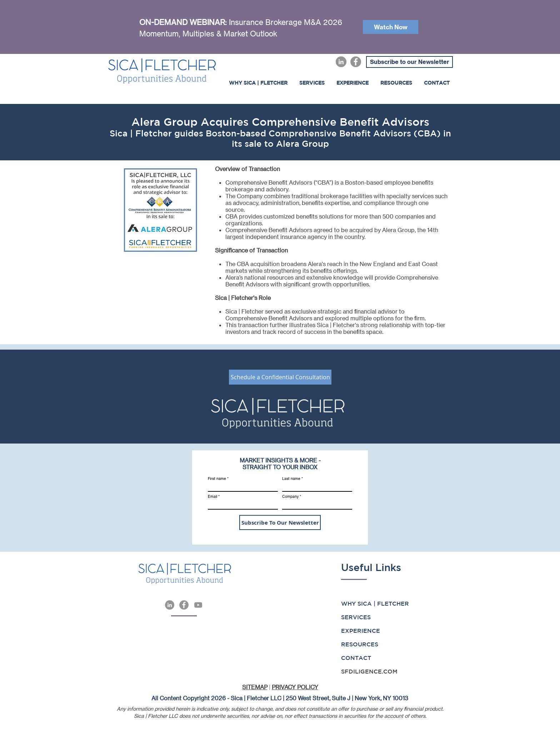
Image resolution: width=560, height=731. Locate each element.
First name (217, 479)
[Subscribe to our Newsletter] (409, 62)
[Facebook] (356, 62)
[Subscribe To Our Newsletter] (280, 522)
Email (212, 496)
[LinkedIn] (341, 62)
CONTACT (356, 658)
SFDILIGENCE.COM (369, 671)
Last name (291, 479)
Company (290, 496)
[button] (352, 83)
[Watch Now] (391, 27)
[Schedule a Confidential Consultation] (280, 377)
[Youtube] (198, 605)
